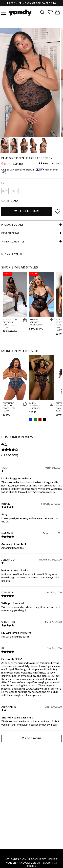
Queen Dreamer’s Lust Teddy (35, 406)
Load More (32, 738)
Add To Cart (27, 211)
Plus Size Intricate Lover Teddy (36, 322)
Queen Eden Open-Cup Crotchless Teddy (9, 407)
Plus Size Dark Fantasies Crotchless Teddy (10, 323)
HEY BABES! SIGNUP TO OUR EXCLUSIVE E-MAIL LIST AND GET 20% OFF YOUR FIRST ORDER (32, 863)
